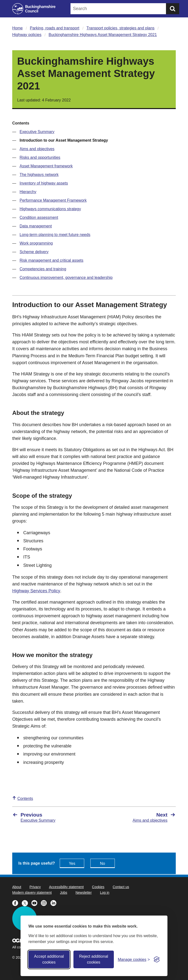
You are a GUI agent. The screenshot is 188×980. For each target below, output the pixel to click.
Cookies (98, 887)
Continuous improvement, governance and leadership (66, 278)
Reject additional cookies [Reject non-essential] (94, 959)
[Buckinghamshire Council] (34, 9)
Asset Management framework (46, 166)
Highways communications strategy (50, 209)
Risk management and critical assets (52, 260)
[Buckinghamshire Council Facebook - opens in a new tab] (17, 903)
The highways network (39, 175)
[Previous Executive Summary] (51, 817)
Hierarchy (28, 192)
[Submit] (173, 9)
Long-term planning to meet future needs (55, 235)
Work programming (36, 243)
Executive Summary (37, 132)
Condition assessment (39, 217)
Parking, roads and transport (55, 28)
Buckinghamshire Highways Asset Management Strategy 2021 (103, 35)
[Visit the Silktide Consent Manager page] (157, 959)
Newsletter (83, 893)
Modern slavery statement (32, 893)
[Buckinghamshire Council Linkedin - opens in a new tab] (55, 903)
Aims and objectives (37, 149)
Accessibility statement (66, 887)
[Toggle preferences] (134, 960)
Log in (105, 893)
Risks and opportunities (40, 157)
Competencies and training (43, 269)
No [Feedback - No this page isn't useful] (103, 863)
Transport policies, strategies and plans (120, 28)
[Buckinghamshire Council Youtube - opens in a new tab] (36, 903)
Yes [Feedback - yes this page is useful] (72, 863)
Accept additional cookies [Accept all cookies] (49, 959)
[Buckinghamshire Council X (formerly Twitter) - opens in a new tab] (27, 903)
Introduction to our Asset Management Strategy (64, 140)
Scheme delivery (34, 252)
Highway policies (27, 35)
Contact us (121, 887)
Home (18, 28)
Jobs (64, 893)
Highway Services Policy (36, 591)
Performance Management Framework (53, 200)
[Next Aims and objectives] (137, 817)
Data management (36, 226)
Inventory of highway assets (44, 183)
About (17, 887)
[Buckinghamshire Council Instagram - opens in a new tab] (46, 903)
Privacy (35, 887)
